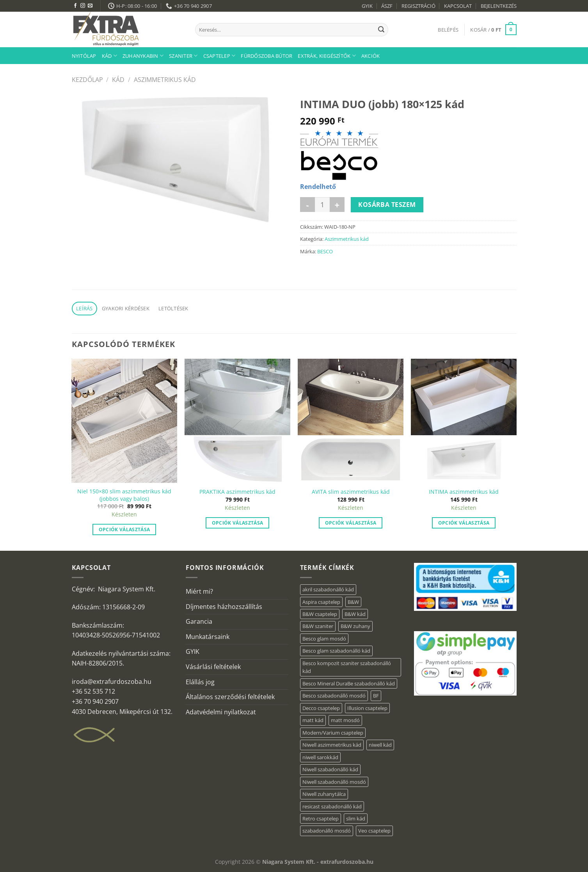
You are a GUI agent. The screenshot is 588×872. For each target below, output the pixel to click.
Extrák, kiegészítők (327, 56)
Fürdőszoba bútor (266, 56)
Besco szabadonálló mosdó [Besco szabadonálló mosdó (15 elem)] (334, 696)
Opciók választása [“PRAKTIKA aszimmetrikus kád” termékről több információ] (238, 523)
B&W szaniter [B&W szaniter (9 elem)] (318, 626)
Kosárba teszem (387, 205)
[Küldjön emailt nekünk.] (90, 6)
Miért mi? (199, 591)
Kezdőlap (87, 80)
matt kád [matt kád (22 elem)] (313, 720)
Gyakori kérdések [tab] (126, 308)
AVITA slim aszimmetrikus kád (351, 492)
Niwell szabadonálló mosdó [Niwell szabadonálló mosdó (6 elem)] (334, 782)
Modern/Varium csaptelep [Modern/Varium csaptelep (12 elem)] (333, 733)
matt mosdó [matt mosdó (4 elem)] (345, 720)
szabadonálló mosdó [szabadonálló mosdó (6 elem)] (327, 831)
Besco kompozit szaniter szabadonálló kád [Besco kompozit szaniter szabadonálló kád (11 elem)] (347, 667)
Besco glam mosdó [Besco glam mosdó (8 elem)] (324, 639)
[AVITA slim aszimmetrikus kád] (350, 421)
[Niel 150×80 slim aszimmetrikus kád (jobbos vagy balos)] (124, 421)
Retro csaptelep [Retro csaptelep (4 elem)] (321, 819)
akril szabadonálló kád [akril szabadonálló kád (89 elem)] (328, 589)
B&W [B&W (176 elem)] (353, 602)
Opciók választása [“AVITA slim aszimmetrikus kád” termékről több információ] (351, 523)
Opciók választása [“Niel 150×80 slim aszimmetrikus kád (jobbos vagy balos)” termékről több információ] (124, 529)
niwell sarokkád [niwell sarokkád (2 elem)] (320, 757)
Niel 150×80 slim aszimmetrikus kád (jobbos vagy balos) (124, 495)
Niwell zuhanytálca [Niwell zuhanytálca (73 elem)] (324, 794)
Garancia (199, 621)
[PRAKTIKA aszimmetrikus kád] (237, 421)
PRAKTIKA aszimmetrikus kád (237, 492)
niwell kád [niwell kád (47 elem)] (380, 745)
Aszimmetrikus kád (165, 80)
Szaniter (183, 56)
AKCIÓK (371, 56)
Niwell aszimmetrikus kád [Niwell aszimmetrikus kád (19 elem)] (332, 745)
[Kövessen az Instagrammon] (83, 6)
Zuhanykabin (143, 56)
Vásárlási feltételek (213, 667)
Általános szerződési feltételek (230, 697)
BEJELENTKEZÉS (499, 6)
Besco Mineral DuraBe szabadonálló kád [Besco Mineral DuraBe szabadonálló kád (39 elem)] (349, 683)
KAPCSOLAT (458, 6)
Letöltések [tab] (173, 308)
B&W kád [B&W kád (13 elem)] (355, 614)
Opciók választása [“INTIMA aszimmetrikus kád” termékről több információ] (464, 523)
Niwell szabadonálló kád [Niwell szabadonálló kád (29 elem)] (330, 769)
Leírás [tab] (84, 308)
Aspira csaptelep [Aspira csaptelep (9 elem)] (321, 602)
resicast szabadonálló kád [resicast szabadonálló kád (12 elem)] (332, 806)
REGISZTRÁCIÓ (418, 6)
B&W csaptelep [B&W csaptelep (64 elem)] (320, 614)
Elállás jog (200, 682)
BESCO (325, 251)
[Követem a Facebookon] (75, 6)
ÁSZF (387, 6)
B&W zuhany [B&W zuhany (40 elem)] (355, 626)
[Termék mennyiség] (322, 205)
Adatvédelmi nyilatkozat (221, 712)
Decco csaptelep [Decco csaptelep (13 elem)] (321, 708)
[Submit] (381, 30)
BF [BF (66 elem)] (376, 696)
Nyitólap (84, 56)
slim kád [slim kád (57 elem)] (356, 819)
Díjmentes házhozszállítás (224, 607)
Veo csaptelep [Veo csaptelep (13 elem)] (374, 831)
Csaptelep (219, 56)
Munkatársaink (208, 637)
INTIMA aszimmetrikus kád (464, 492)
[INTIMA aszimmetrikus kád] (464, 421)
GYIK (367, 6)
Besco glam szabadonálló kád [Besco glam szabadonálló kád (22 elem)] (336, 651)
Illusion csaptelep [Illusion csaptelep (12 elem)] (367, 708)
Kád (109, 56)
